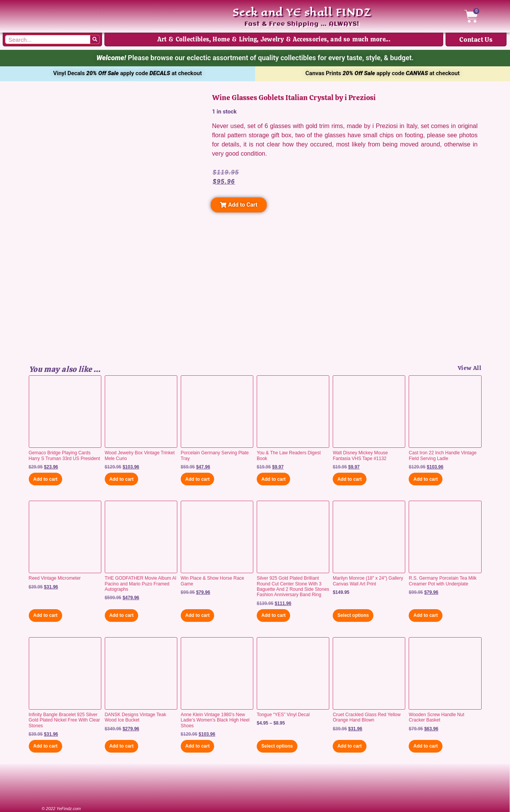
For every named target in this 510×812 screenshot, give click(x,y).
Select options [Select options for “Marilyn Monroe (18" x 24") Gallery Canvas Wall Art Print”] (353, 615)
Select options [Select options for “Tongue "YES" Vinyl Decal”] (277, 746)
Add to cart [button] (45, 479)
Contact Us (476, 39)
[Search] (95, 39)
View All (470, 368)
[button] (239, 205)
